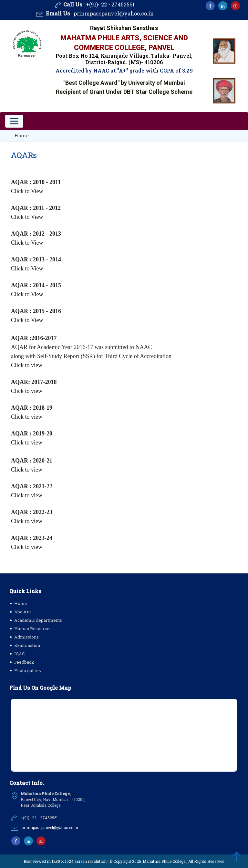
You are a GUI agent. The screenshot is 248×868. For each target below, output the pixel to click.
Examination (27, 645)
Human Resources (33, 629)
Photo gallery (28, 670)
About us (23, 612)
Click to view (27, 365)
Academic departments (38, 620)
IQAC (20, 654)
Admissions (26, 637)
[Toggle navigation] (14, 121)
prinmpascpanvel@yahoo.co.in (114, 14)
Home (22, 136)
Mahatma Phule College (164, 861)
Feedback (24, 662)
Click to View (27, 191)
